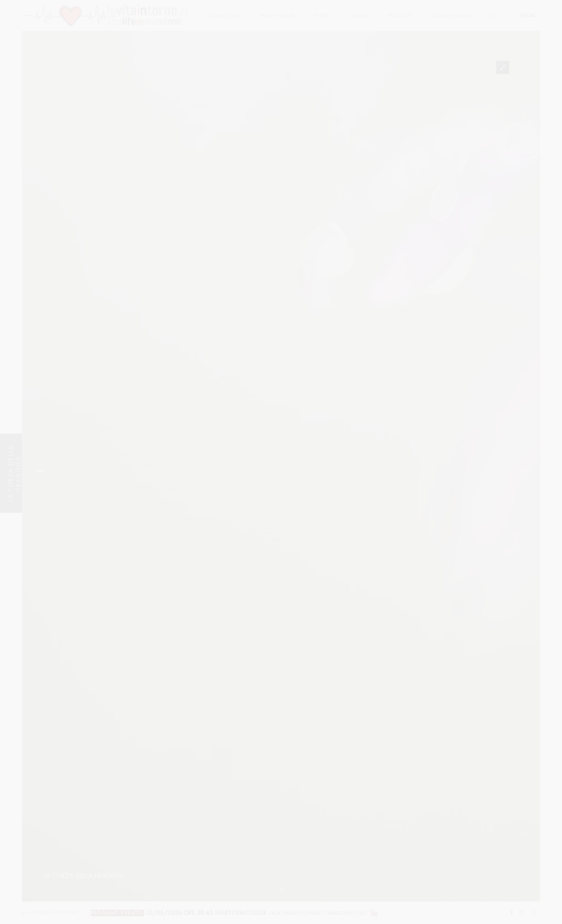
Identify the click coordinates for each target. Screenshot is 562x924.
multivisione (277, 16)
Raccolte (400, 16)
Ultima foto (224, 16)
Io (493, 16)
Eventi (323, 16)
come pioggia (451, 16)
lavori (359, 16)
